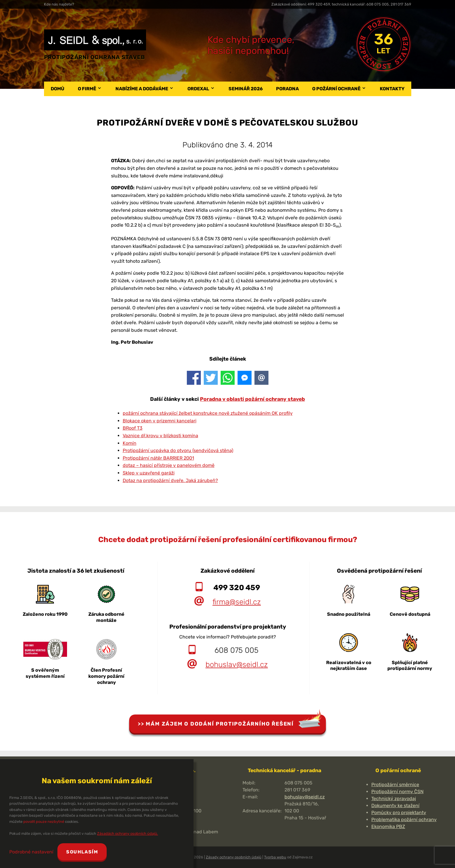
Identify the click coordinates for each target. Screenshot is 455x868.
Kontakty (392, 89)
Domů (58, 89)
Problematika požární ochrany (404, 820)
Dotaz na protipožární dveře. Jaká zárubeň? (170, 480)
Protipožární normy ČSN (397, 792)
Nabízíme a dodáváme (142, 89)
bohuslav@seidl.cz (237, 664)
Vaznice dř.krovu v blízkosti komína (160, 436)
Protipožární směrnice (395, 785)
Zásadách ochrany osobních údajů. (128, 833)
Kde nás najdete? (59, 4)
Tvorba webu (275, 857)
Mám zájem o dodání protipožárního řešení (220, 724)
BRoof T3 (133, 428)
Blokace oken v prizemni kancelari (160, 421)
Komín (130, 443)
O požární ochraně (336, 89)
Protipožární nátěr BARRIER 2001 (158, 458)
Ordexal (198, 89)
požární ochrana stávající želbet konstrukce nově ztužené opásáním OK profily (208, 413)
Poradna (287, 89)
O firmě (87, 89)
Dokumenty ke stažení (395, 806)
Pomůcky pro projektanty (399, 813)
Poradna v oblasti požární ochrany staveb (252, 399)
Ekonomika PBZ (388, 826)
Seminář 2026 (246, 89)
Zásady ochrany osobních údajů (234, 857)
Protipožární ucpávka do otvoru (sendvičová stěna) (178, 450)
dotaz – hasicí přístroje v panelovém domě (169, 465)
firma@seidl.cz (237, 602)
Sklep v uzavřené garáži (149, 473)
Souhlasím (82, 852)
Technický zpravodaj (394, 799)
